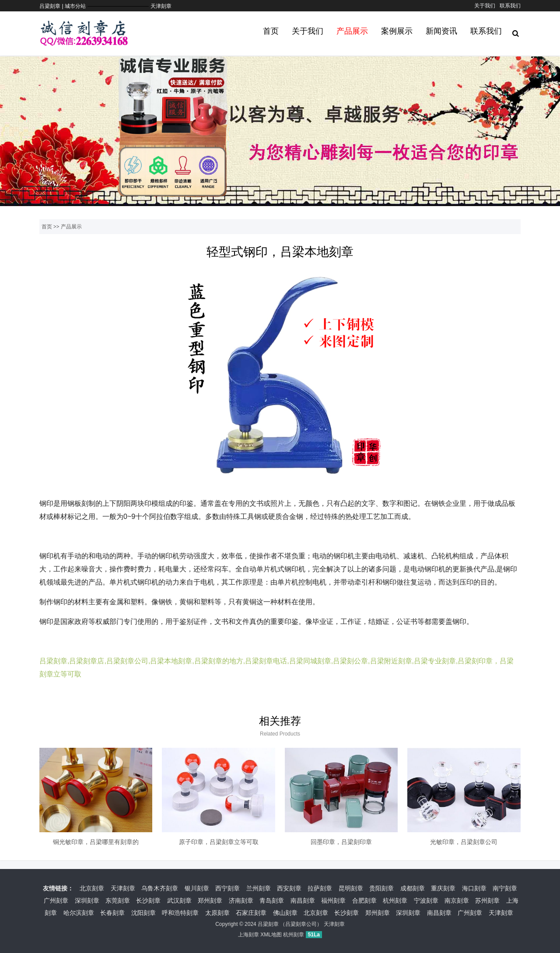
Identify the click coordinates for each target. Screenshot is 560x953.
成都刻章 (413, 888)
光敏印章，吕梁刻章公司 (464, 842)
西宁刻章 (227, 888)
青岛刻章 (272, 900)
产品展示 (352, 31)
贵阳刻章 (381, 888)
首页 (271, 31)
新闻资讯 (441, 31)
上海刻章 (248, 935)
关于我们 (485, 6)
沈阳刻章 (143, 913)
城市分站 (75, 6)
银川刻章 (197, 888)
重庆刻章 (443, 888)
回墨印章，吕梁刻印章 (341, 842)
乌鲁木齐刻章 (160, 888)
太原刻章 (217, 913)
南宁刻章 (505, 888)
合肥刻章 (364, 900)
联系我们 (510, 6)
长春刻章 (112, 913)
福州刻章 (333, 900)
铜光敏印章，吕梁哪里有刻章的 (96, 842)
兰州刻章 (259, 888)
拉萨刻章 (320, 888)
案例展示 (397, 31)
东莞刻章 (118, 900)
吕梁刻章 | (52, 6)
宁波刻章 (426, 900)
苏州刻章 (487, 900)
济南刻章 (241, 900)
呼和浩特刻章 (180, 913)
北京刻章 (92, 888)
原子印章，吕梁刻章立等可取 (219, 842)
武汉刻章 (179, 900)
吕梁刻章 (268, 924)
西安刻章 (289, 888)
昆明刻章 (351, 888)
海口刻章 (474, 888)
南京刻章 (457, 900)
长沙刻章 (148, 900)
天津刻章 (161, 6)
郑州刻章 (210, 900)
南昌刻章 (303, 900)
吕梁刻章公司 (301, 924)
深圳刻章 (87, 900)
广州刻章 (56, 900)
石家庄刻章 (251, 913)
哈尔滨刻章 (79, 913)
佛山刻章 (285, 913)
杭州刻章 (395, 900)
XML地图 (271, 935)
